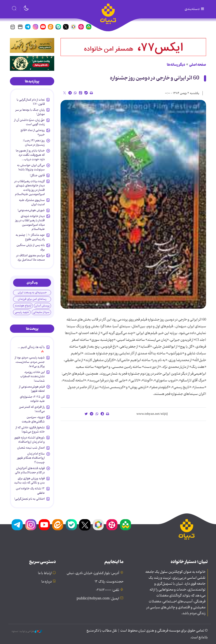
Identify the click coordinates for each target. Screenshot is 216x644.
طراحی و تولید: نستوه (27, 631)
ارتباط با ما (45, 573)
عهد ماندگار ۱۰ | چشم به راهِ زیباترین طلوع (30, 237)
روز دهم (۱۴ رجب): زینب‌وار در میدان (34, 143)
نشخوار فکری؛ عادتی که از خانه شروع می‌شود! (30, 430)
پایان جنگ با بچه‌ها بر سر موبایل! (30, 112)
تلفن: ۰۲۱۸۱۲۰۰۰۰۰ (107, 590)
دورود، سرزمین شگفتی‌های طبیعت (33, 419)
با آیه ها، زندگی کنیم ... (31, 347)
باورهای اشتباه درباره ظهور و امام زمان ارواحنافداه (30, 440)
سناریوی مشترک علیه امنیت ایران (32, 202)
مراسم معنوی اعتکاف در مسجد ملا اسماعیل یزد (30, 258)
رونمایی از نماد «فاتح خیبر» (33, 132)
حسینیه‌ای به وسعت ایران (32, 293)
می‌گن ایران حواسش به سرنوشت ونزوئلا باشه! (31, 167)
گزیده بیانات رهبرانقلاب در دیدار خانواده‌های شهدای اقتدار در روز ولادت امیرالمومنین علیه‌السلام (30, 188)
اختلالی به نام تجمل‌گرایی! (30, 499)
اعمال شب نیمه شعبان (31, 448)
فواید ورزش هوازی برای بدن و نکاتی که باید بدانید (29, 480)
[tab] (32, 81)
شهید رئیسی (22, 312)
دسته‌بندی (195, 9)
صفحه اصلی (198, 65)
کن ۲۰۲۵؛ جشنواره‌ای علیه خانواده (32, 399)
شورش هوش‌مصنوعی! (31, 210)
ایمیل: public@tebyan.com (98, 599)
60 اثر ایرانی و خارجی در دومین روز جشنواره (155, 78)
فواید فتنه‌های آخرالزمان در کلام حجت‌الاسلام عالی (30, 470)
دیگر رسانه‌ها (176, 65)
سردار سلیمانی (41, 312)
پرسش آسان (42, 306)
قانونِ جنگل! (37, 175)
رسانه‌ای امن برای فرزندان (32, 299)
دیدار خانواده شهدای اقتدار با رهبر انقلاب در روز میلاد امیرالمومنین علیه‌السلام (30, 223)
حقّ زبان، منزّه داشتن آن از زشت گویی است (29, 122)
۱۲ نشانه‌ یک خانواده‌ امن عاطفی (30, 491)
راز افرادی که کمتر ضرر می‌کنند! (32, 409)
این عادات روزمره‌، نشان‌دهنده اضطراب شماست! (32, 376)
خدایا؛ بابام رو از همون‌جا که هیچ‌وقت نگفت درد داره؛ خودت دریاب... (30, 155)
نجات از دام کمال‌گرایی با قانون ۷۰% (31, 102)
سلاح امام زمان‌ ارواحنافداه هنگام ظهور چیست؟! (31, 458)
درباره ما (47, 582)
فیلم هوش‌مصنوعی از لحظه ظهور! (32, 389)
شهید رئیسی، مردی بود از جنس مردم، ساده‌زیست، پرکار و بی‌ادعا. (30, 362)
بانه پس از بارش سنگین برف (31, 247)
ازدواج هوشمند (23, 306)
